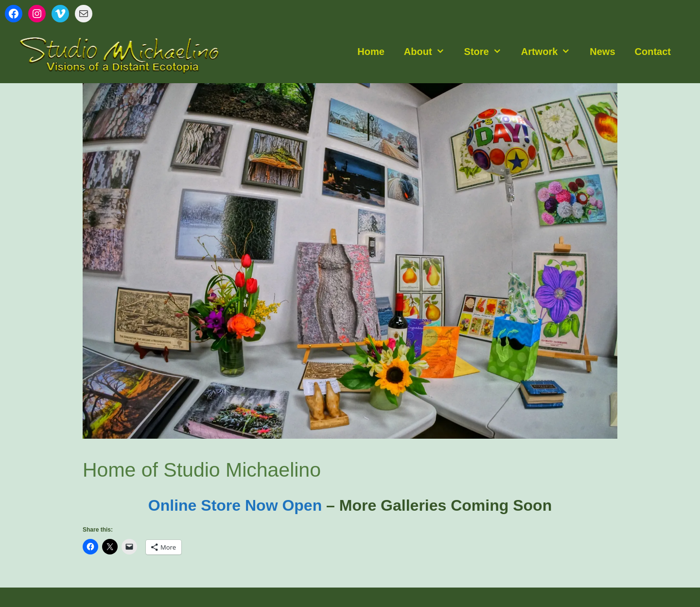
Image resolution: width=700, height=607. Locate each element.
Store (488, 52)
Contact (653, 52)
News (602, 52)
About (429, 52)
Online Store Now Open (235, 505)
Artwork (551, 52)
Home (371, 52)
